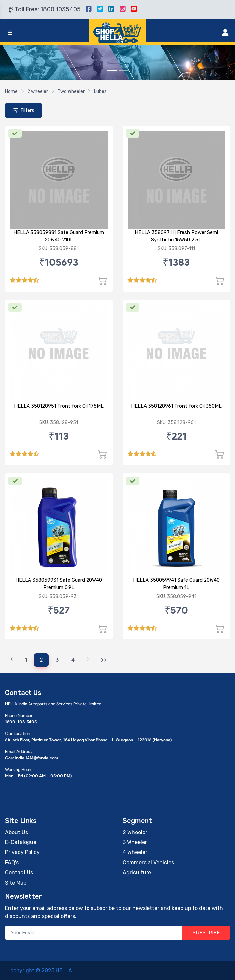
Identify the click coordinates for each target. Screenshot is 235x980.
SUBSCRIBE (206, 933)
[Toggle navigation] (10, 33)
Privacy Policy (22, 852)
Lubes (100, 92)
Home (11, 92)
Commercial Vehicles (148, 863)
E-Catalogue (21, 842)
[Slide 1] (112, 71)
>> (104, 660)
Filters (24, 110)
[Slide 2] (124, 71)
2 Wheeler (135, 832)
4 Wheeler (135, 852)
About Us (16, 832)
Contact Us (19, 873)
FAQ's (12, 863)
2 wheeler (38, 92)
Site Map (16, 883)
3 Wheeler (135, 842)
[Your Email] (94, 933)
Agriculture (137, 873)
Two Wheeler (71, 92)
